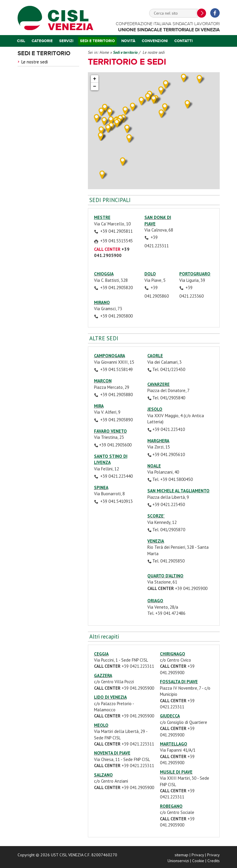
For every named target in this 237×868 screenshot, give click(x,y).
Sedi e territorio (97, 41)
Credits (214, 861)
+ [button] (95, 79)
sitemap (181, 855)
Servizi (66, 41)
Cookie (198, 861)
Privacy (198, 855)
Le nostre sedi (35, 62)
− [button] (95, 87)
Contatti (184, 41)
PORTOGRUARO (195, 274)
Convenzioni (155, 41)
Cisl (21, 41)
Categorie (42, 41)
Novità (128, 41)
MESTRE (102, 217)
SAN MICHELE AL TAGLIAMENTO (178, 491)
